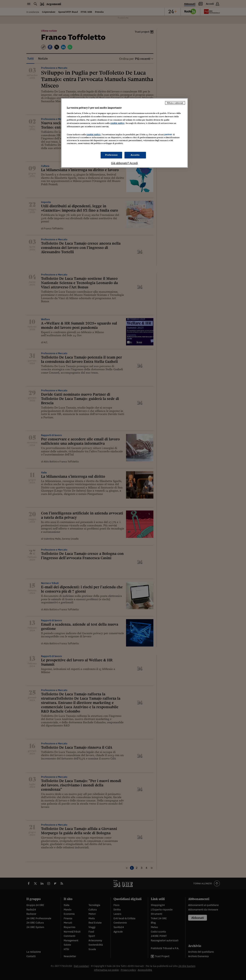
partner (168, 134)
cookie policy (117, 123)
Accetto (135, 155)
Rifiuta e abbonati (175, 103)
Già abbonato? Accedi (124, 163)
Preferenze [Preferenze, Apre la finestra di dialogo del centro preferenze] (111, 155)
